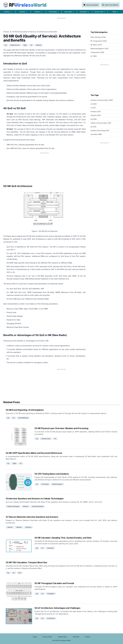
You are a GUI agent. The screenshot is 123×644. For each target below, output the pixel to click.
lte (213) (93, 127)
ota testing (45, 484)
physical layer (46, 439)
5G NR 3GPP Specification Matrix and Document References (34, 453)
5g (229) (94, 119)
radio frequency (57, 484)
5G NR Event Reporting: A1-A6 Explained (25, 410)
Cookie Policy (62, 637)
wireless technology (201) (100, 131)
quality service (15, 45)
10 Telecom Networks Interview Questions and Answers (32, 517)
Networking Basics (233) (99, 49)
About (35, 637)
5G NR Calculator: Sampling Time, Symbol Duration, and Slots (63, 538)
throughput (51, 594)
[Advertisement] (61, 24)
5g (6, 45)
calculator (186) (96, 134)
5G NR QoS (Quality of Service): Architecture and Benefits (35, 32)
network (39, 45)
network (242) (96, 115)
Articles (6, 32)
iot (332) (94, 104)
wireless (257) (96, 112)
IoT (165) (94, 56)
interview (28, 527)
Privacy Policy (47, 637)
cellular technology (13, 506)
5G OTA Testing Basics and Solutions (52, 474)
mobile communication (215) (101, 123)
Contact (88, 637)
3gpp (25, 45)
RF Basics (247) (96, 45)
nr (31, 45)
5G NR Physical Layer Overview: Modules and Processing (61, 428)
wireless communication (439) (102, 100)
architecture (51, 618)
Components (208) (97, 52)
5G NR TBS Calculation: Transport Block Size (26, 562)
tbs (20, 573)
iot (42, 618)
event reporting (23, 418)
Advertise (76, 637)
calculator (50, 548)
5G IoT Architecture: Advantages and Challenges (57, 608)
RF (25, 5)
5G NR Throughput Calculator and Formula (54, 583)
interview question (38, 506)
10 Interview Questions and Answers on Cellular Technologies (35, 499)
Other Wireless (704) (98, 37)
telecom (10, 527)
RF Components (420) (99, 41)
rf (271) (93, 108)
